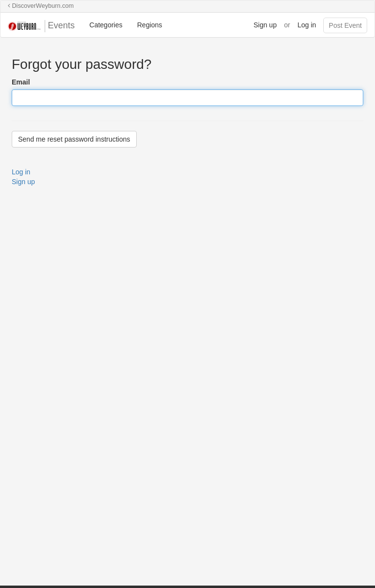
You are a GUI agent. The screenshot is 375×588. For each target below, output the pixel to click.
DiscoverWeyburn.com (41, 6)
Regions (150, 25)
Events (41, 26)
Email (21, 82)
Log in (307, 25)
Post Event (345, 25)
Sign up (265, 25)
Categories (106, 25)
